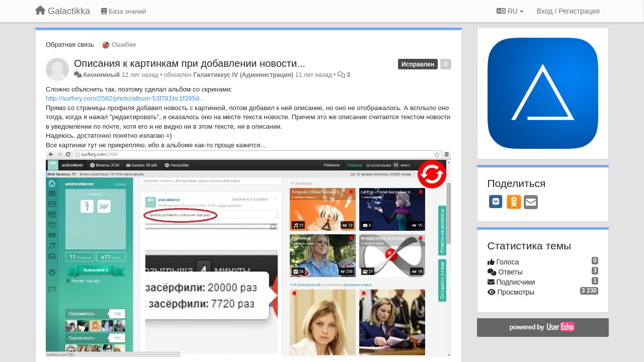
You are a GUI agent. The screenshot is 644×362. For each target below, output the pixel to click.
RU (510, 11)
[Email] (531, 203)
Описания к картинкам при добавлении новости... (190, 63)
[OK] (514, 202)
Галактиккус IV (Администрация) (243, 75)
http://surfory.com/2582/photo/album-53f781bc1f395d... (125, 98)
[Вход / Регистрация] (568, 11)
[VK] (496, 202)
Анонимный (101, 75)
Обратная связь (70, 44)
